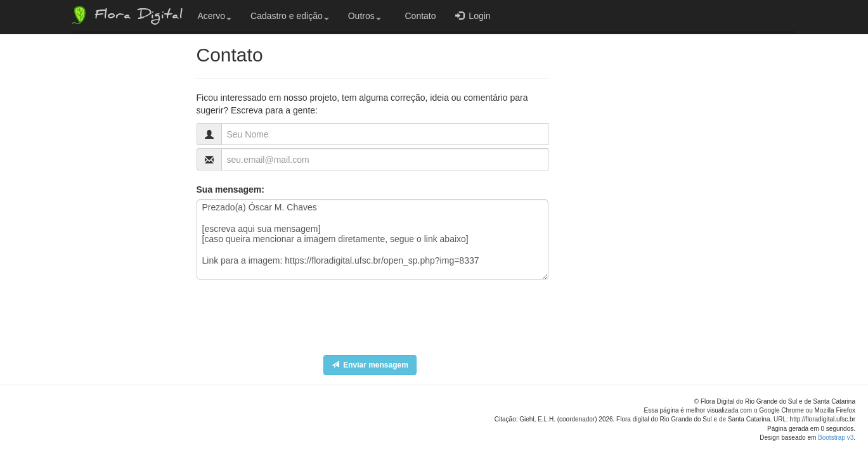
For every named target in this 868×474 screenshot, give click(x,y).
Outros (365, 16)
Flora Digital (126, 15)
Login (473, 16)
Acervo (215, 16)
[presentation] (293, 327)
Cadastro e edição (290, 16)
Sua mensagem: (230, 189)
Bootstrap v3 (836, 438)
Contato (418, 16)
